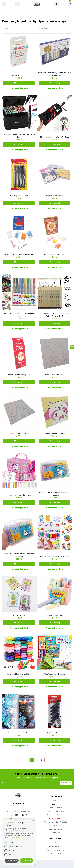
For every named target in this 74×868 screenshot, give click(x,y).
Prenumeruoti (66, 783)
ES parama (55, 833)
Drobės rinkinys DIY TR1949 (55, 255)
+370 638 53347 (20, 815)
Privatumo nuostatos (55, 811)
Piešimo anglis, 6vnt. (55, 733)
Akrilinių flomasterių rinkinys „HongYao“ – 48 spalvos (19, 555)
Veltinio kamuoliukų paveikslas (55, 434)
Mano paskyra (55, 843)
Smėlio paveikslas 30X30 (19, 434)
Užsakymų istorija (55, 846)
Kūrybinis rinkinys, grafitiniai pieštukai (55, 137)
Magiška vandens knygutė (55, 674)
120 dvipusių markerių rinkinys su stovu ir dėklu (19, 136)
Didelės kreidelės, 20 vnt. (55, 615)
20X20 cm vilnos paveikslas (55, 196)
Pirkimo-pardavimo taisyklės (56, 822)
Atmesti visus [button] (12, 860)
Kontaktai (55, 801)
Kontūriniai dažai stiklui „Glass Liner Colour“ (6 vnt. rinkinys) (55, 74)
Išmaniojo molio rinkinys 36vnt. (19, 674)
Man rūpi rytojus (56, 829)
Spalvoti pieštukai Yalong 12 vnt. (19, 375)
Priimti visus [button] (27, 860)
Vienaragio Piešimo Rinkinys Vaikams (19, 495)
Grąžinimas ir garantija (55, 815)
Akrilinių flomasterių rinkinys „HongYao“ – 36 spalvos (55, 494)
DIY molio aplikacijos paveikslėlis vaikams (19, 255)
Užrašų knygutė (19, 615)
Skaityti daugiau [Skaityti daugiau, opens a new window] (15, 838)
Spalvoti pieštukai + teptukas (19, 733)
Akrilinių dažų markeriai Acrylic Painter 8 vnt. (19, 315)
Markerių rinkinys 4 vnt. (19, 196)
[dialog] (19, 842)
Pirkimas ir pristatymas (56, 808)
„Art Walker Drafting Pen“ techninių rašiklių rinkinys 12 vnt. (55, 315)
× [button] (33, 821)
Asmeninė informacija (56, 850)
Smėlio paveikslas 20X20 (55, 375)
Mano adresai (55, 854)
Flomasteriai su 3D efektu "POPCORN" (55, 556)
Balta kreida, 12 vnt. (19, 75)
